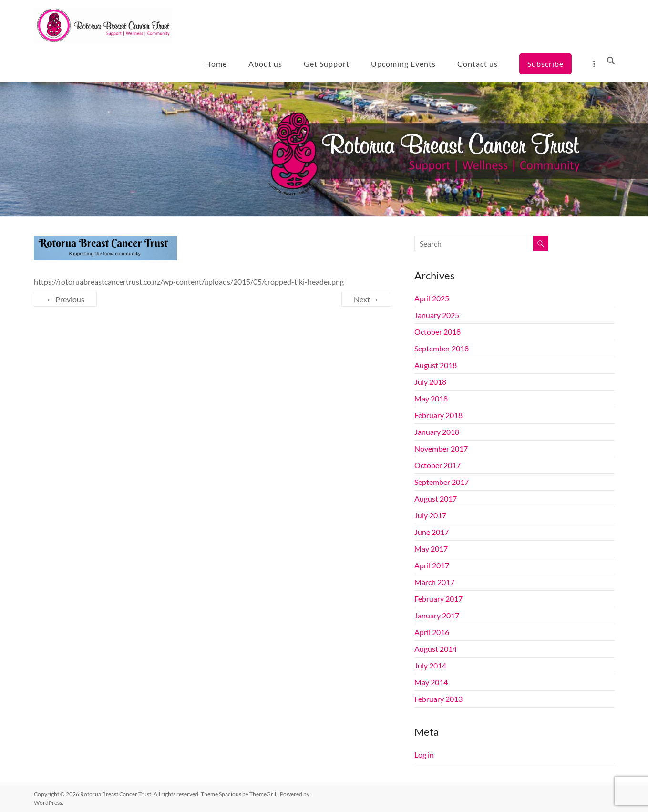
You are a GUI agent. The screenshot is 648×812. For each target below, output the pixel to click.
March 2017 (434, 582)
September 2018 (442, 348)
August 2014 (436, 649)
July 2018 (430, 382)
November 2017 (441, 448)
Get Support (327, 64)
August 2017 (436, 499)
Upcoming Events (403, 64)
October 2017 (437, 465)
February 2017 (438, 599)
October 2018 (437, 332)
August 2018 (436, 365)
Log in (424, 755)
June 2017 (432, 532)
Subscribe (545, 64)
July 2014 (430, 665)
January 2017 (437, 615)
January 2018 (437, 432)
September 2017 (442, 482)
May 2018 (431, 398)
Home (216, 64)
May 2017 (431, 549)
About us (265, 64)
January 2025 (437, 315)
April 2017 (432, 565)
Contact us (478, 64)
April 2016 (432, 632)
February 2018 (438, 415)
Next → (366, 299)
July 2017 (430, 515)
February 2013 (438, 699)
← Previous (65, 299)
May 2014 (431, 682)
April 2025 (432, 298)
